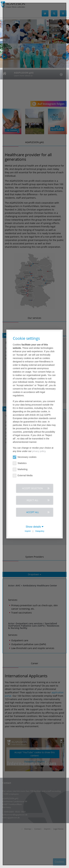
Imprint (28, 531)
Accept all (33, 512)
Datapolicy (40, 531)
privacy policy (39, 451)
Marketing (20, 469)
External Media (23, 476)
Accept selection (32, 488)
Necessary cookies (25, 457)
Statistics (20, 463)
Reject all (32, 500)
